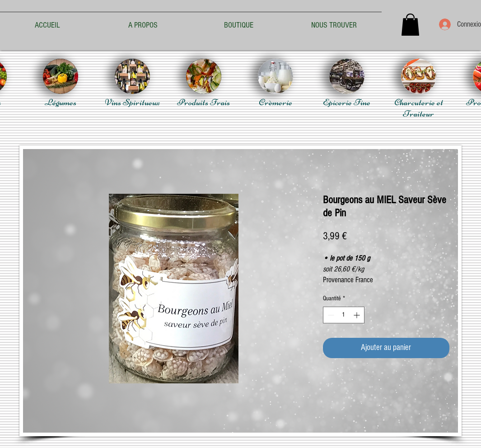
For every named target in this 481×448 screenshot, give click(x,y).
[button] (410, 25)
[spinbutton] (344, 315)
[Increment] (357, 315)
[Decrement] (330, 315)
